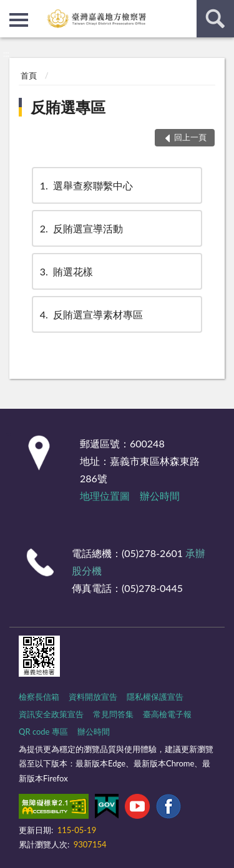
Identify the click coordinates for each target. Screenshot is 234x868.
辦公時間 (160, 496)
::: (10, 9)
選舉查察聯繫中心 (85, 185)
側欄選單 (19, 20)
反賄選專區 (68, 107)
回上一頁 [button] (190, 137)
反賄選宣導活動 (80, 228)
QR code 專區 (43, 732)
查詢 (215, 19)
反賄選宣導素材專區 (90, 314)
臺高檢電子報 (167, 714)
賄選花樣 (66, 271)
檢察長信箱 (39, 697)
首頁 (29, 75)
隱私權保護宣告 (155, 697)
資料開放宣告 (93, 697)
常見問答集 (113, 714)
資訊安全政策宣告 (51, 714)
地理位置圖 (105, 496)
